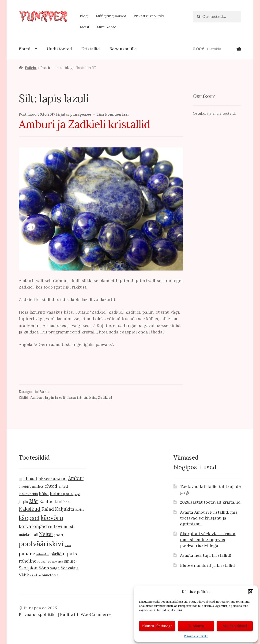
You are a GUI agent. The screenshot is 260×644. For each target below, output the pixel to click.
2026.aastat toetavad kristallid (210, 502)
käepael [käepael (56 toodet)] (29, 518)
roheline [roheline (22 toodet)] (28, 561)
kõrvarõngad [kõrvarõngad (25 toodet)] (33, 526)
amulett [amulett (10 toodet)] (38, 487)
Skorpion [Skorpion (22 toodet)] (28, 568)
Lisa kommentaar (113, 114)
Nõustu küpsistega (157, 626)
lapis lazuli (55, 397)
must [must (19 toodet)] (68, 527)
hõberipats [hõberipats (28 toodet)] (62, 493)
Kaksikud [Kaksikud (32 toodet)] (30, 509)
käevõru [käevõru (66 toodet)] (52, 518)
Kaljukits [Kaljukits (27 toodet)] (65, 509)
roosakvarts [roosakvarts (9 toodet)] (55, 562)
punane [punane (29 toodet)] (27, 554)
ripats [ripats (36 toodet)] (70, 553)
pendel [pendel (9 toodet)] (58, 535)
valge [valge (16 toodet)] (55, 568)
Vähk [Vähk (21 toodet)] (24, 575)
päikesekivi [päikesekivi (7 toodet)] (43, 554)
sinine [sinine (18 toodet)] (70, 561)
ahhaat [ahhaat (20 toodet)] (30, 478)
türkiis (90, 397)
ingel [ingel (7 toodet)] (77, 494)
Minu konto (107, 27)
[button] (251, 592)
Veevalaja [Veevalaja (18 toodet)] (70, 568)
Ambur (37, 397)
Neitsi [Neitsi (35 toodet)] (46, 534)
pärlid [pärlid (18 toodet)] (56, 554)
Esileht (31, 68)
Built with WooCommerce (86, 614)
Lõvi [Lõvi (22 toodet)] (58, 526)
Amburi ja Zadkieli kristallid (84, 124)
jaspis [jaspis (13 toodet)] (23, 502)
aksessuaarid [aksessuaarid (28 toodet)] (53, 478)
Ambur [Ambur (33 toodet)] (76, 478)
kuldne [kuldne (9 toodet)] (80, 510)
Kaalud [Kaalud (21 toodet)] (47, 501)
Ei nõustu (196, 626)
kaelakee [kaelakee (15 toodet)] (62, 501)
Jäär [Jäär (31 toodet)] (34, 501)
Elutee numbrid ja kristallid (207, 565)
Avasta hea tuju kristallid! (205, 555)
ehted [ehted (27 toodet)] (51, 486)
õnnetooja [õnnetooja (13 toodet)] (50, 575)
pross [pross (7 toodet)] (68, 545)
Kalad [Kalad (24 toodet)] (48, 509)
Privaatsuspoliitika (196, 636)
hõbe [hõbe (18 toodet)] (44, 494)
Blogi (84, 16)
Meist (85, 27)
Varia (45, 392)
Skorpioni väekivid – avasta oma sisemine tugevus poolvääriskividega (208, 540)
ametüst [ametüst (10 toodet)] (25, 487)
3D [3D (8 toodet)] (21, 479)
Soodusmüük (123, 49)
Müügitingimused (111, 16)
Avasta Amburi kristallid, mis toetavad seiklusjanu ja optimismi (209, 518)
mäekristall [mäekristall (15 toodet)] (28, 534)
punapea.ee (81, 114)
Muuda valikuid (235, 626)
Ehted (25, 49)
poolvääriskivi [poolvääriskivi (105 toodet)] (41, 544)
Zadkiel (105, 397)
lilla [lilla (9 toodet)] (50, 527)
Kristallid (91, 49)
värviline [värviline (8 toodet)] (35, 575)
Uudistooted (59, 49)
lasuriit (74, 397)
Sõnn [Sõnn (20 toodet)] (44, 568)
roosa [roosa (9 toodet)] (41, 562)
